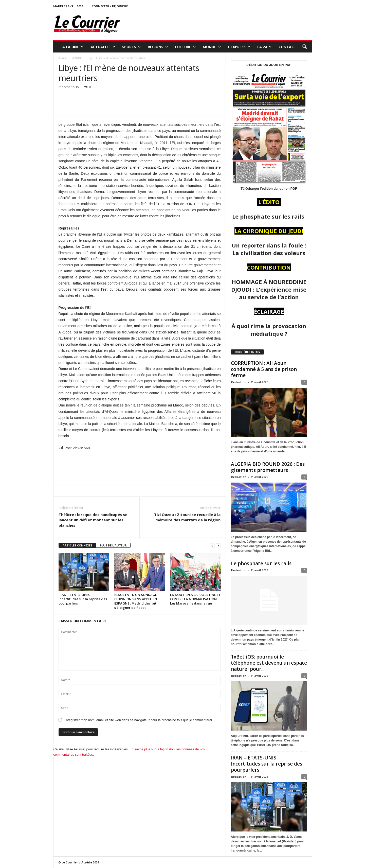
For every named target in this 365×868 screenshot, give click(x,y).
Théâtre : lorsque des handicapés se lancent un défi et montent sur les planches (93, 520)
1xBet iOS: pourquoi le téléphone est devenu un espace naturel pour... (269, 663)
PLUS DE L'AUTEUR (113, 545)
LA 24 (264, 47)
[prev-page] (212, 546)
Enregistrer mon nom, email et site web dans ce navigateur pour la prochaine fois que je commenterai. (138, 720)
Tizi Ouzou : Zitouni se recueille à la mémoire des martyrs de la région (187, 517)
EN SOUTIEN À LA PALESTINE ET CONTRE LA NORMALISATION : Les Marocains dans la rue (195, 599)
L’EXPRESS (239, 47)
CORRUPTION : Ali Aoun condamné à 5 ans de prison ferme (264, 369)
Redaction (239, 382)
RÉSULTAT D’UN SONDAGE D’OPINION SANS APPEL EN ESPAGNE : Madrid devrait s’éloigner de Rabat (136, 601)
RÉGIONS (158, 47)
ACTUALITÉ (103, 47)
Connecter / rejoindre (110, 6)
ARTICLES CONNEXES (77, 545)
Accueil (63, 58)
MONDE (212, 47)
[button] (304, 47)
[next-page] (218, 546)
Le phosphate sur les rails (262, 563)
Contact (287, 47)
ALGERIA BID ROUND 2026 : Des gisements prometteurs (268, 467)
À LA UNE (73, 47)
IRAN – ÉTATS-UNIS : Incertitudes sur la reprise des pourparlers (83, 599)
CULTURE (185, 47)
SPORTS (131, 47)
